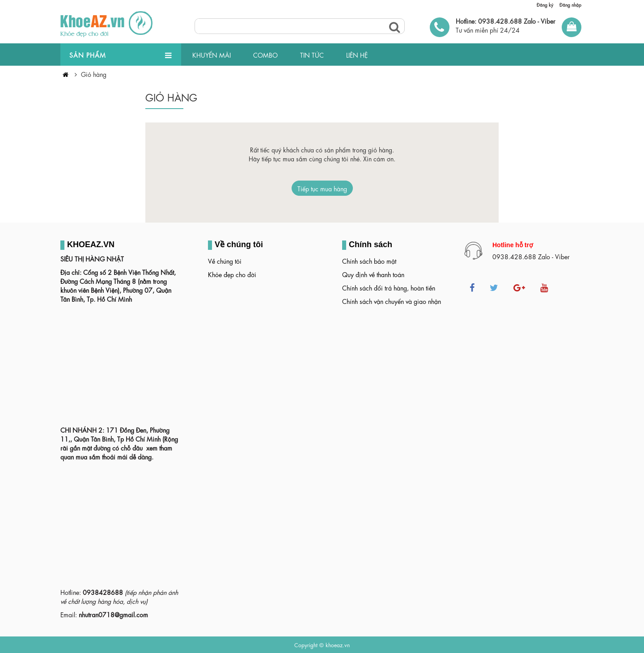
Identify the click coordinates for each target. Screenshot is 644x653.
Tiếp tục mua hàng (322, 188)
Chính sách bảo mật (369, 261)
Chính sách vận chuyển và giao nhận (392, 301)
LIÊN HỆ (357, 55)
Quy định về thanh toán (373, 274)
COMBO (265, 55)
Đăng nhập (570, 4)
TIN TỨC (312, 55)
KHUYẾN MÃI (212, 55)
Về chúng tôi (225, 261)
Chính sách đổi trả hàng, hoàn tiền (389, 287)
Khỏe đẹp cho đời (232, 274)
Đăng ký (545, 4)
